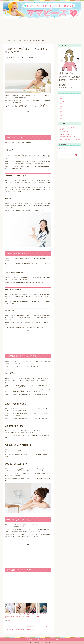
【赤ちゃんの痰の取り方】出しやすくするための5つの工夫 (31, 615)
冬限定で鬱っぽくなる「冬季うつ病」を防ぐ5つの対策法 (41, 615)
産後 (63, 101)
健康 (31, 57)
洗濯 (61, 116)
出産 (61, 99)
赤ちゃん (62, 104)
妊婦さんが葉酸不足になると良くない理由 (70, 139)
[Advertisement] (42, 30)
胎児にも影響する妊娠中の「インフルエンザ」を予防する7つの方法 (10, 615)
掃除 (61, 114)
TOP (7, 41)
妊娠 (61, 96)
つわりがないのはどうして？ (67, 132)
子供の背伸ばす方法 (65, 134)
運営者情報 (30, 638)
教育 (61, 118)
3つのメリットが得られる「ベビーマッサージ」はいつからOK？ (34, 625)
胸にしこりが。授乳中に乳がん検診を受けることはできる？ (21, 627)
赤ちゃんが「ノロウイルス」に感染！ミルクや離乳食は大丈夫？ (20, 615)
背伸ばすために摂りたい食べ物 (67, 137)
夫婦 (61, 109)
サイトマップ (55, 638)
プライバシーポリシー (42, 638)
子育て (62, 106)
